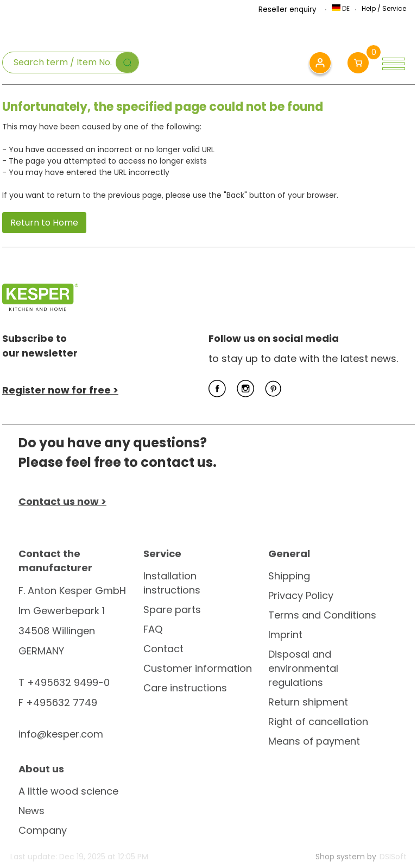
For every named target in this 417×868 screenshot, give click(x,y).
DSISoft (393, 857)
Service (394, 8)
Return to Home (44, 223)
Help (369, 8)
